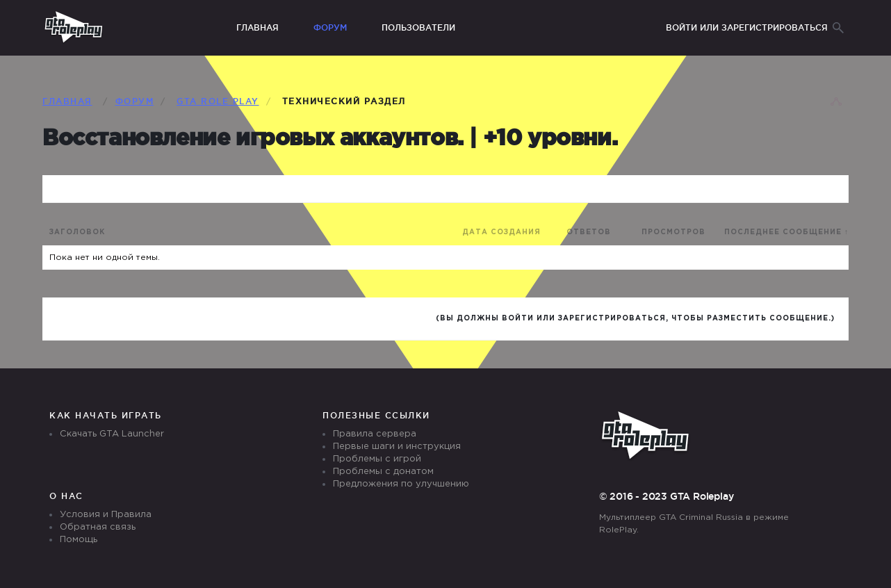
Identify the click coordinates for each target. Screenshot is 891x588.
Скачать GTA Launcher (112, 434)
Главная (258, 27)
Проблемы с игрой (377, 459)
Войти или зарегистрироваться (747, 27)
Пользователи (418, 27)
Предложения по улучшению (401, 484)
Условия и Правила (106, 515)
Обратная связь (98, 527)
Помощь (79, 540)
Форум (330, 27)
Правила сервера (375, 434)
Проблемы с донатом (383, 472)
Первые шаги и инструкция (397, 447)
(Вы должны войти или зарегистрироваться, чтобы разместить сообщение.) (635, 319)
